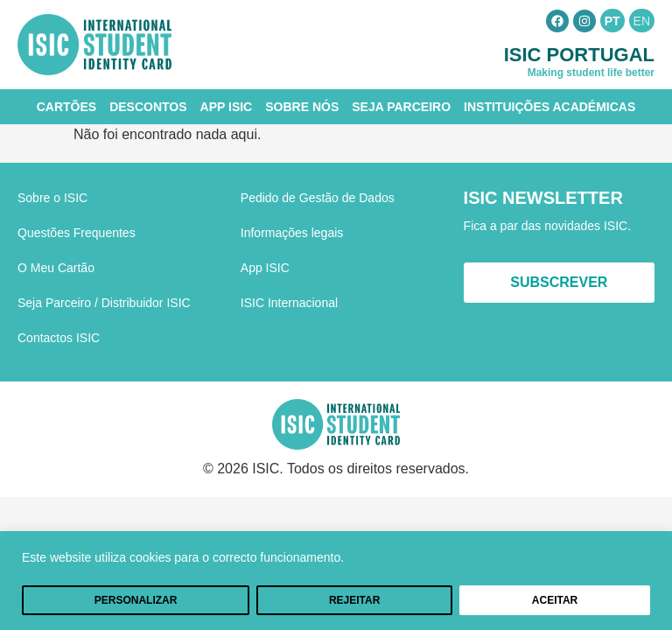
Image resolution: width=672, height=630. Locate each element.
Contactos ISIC (59, 338)
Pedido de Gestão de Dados (318, 198)
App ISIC (227, 107)
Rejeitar (354, 600)
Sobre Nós (302, 107)
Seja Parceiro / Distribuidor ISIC (104, 303)
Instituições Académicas (549, 107)
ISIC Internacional (289, 303)
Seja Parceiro (401, 107)
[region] (336, 581)
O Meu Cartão (56, 268)
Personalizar (136, 600)
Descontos (148, 107)
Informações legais (292, 233)
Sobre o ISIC (52, 198)
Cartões (66, 107)
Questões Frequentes (77, 233)
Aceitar (555, 600)
